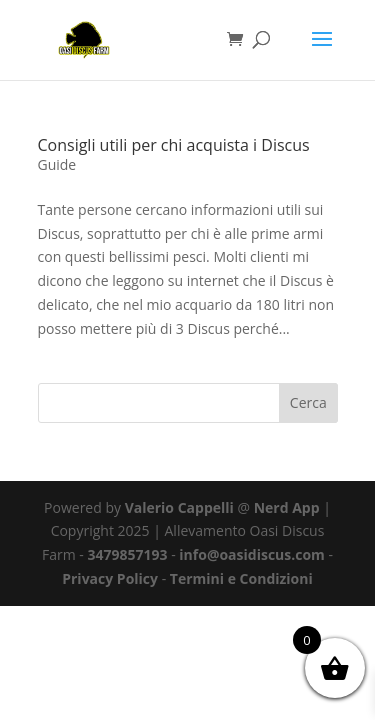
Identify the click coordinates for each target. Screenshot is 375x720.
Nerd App (287, 507)
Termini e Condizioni (241, 578)
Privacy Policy (110, 578)
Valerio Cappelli (179, 507)
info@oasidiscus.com (252, 554)
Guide (57, 164)
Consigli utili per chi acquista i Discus (174, 145)
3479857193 (127, 554)
